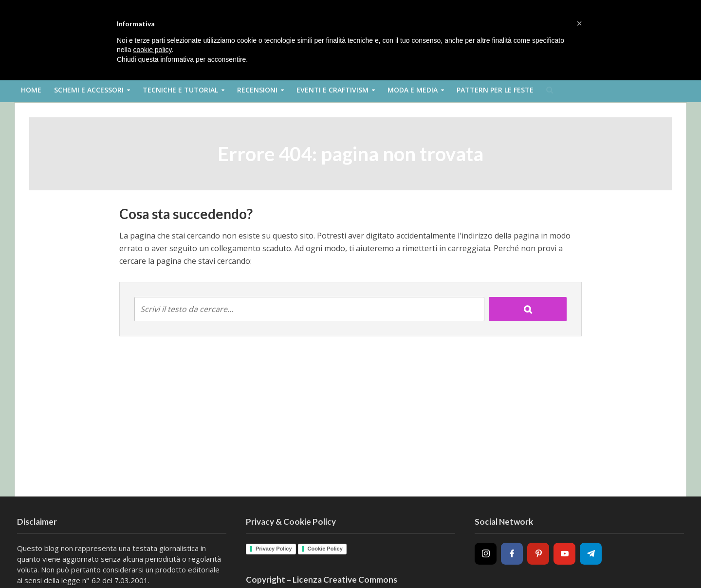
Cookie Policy (325, 549)
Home (31, 90)
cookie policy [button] (152, 50)
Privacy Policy (274, 549)
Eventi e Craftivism (332, 90)
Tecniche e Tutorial (180, 90)
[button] (579, 23)
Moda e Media (413, 90)
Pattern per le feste (495, 90)
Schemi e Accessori (89, 90)
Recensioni (257, 90)
